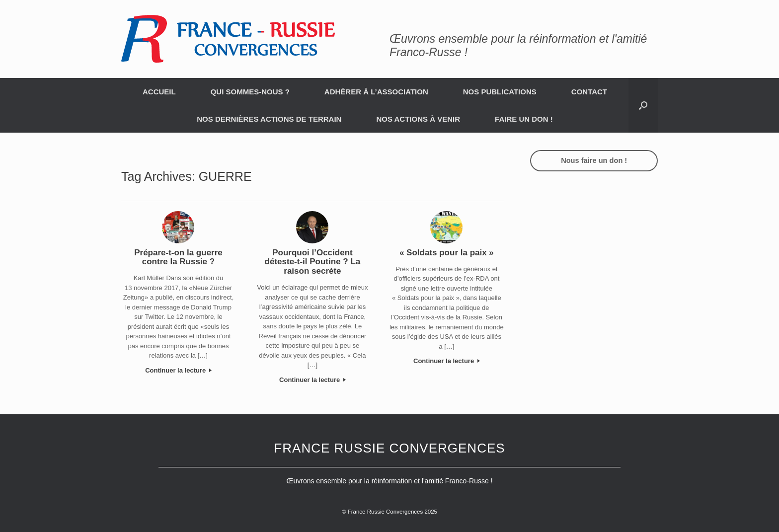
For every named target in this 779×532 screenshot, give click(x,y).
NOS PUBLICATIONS (500, 92)
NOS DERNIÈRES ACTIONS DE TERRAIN (269, 119)
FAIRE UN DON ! (524, 119)
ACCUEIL (159, 92)
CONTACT (589, 92)
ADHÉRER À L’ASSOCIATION (376, 92)
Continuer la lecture (178, 370)
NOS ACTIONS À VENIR (418, 119)
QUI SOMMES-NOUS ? (250, 92)
